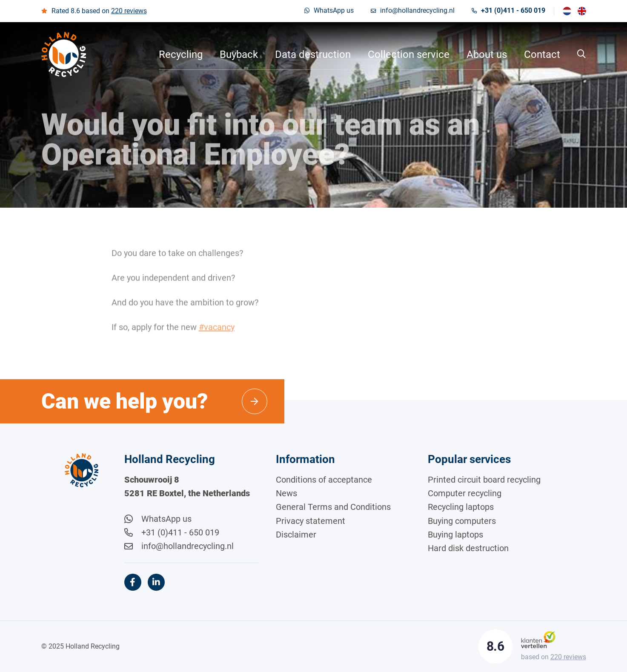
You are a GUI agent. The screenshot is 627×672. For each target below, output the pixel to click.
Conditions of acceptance (324, 480)
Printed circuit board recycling (484, 480)
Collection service (409, 54)
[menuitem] (567, 11)
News (286, 493)
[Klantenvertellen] (538, 639)
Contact (542, 54)
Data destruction (313, 54)
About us (487, 54)
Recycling (181, 54)
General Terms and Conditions (333, 507)
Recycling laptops (461, 507)
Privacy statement (311, 521)
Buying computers (462, 521)
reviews (129, 11)
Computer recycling (465, 493)
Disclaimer (296, 535)
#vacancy (217, 329)
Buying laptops (455, 535)
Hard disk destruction (468, 548)
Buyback (239, 54)
